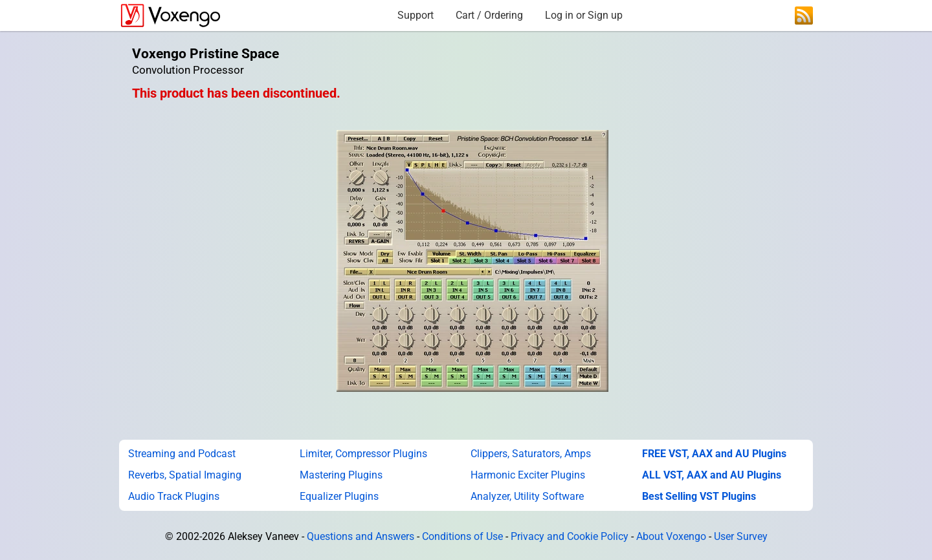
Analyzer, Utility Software (527, 496)
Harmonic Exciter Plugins (528, 475)
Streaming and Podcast (182, 454)
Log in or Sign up (584, 15)
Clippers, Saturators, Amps (531, 454)
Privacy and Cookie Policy (570, 536)
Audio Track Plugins (174, 496)
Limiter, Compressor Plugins (363, 454)
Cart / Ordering (489, 15)
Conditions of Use (462, 536)
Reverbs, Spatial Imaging (185, 475)
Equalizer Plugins (339, 496)
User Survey (741, 536)
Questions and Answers (361, 536)
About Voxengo (671, 536)
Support (416, 15)
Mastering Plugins (341, 475)
